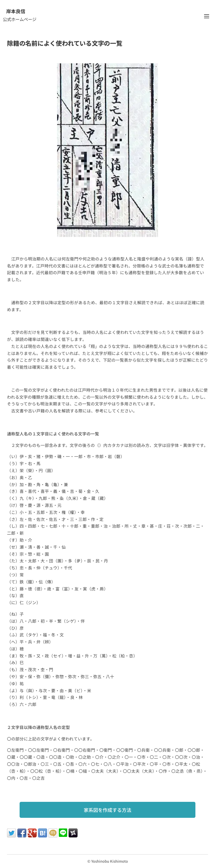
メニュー (207, 16)
